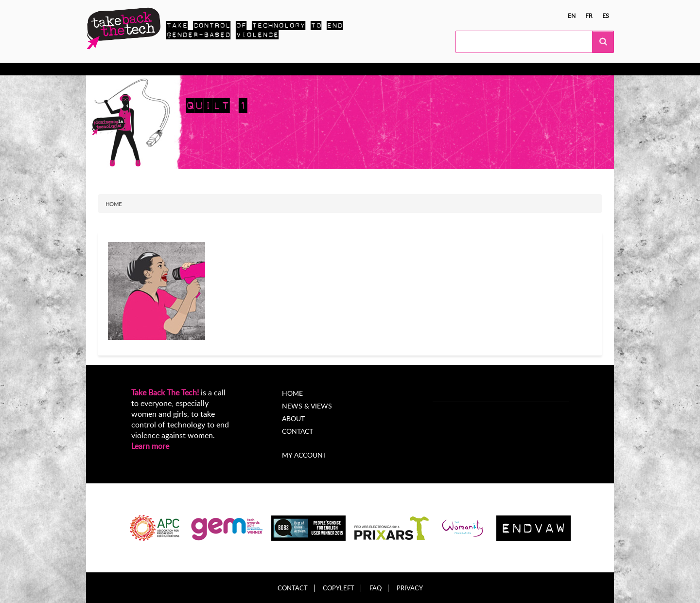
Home (114, 204)
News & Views (307, 406)
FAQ (376, 588)
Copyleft (339, 588)
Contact (297, 431)
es (606, 16)
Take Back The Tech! (165, 392)
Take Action (176, 69)
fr (589, 16)
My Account (392, 69)
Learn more (150, 446)
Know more (124, 69)
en (572, 16)
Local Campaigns (236, 69)
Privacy (410, 588)
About (348, 69)
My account (304, 455)
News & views (301, 69)
